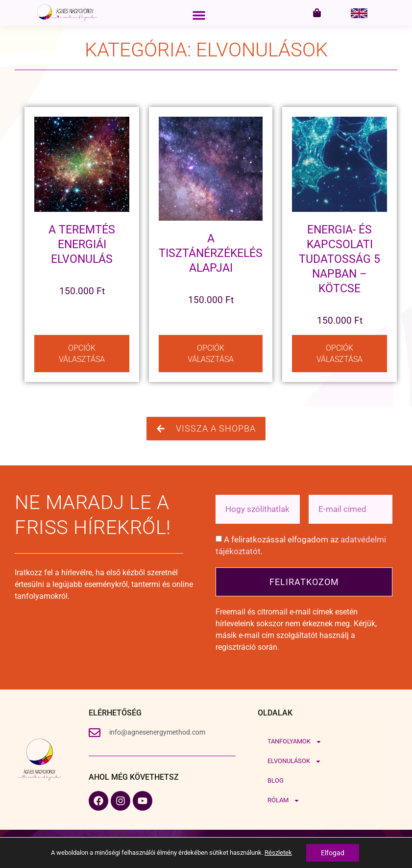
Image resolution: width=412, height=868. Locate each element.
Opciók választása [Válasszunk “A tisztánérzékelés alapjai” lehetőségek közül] (211, 354)
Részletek (278, 853)
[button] (199, 15)
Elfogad (333, 853)
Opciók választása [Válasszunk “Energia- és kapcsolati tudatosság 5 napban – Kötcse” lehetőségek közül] (339, 354)
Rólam (284, 801)
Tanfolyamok (295, 742)
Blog (276, 780)
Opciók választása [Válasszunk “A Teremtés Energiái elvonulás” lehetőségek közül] (82, 354)
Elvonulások (294, 761)
